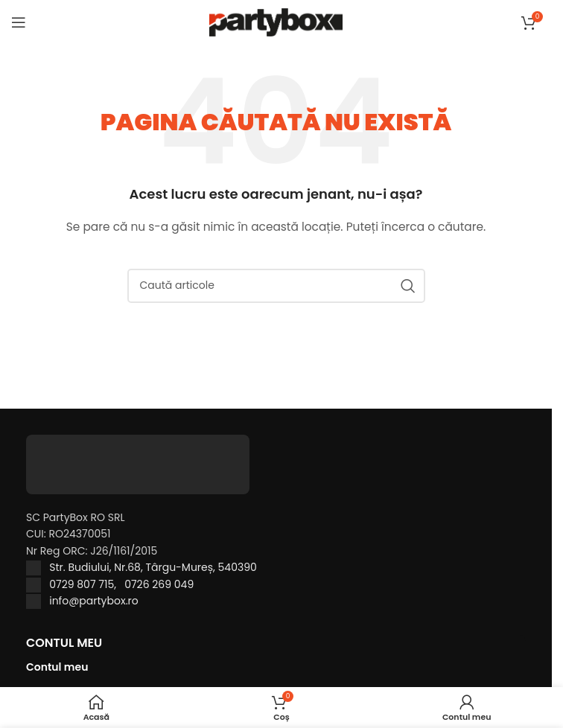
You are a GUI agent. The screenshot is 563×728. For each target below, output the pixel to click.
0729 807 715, (87, 584)
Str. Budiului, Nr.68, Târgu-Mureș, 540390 (153, 567)
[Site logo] (276, 22)
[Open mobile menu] (19, 22)
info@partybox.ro (94, 601)
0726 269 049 (159, 584)
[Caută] (276, 286)
